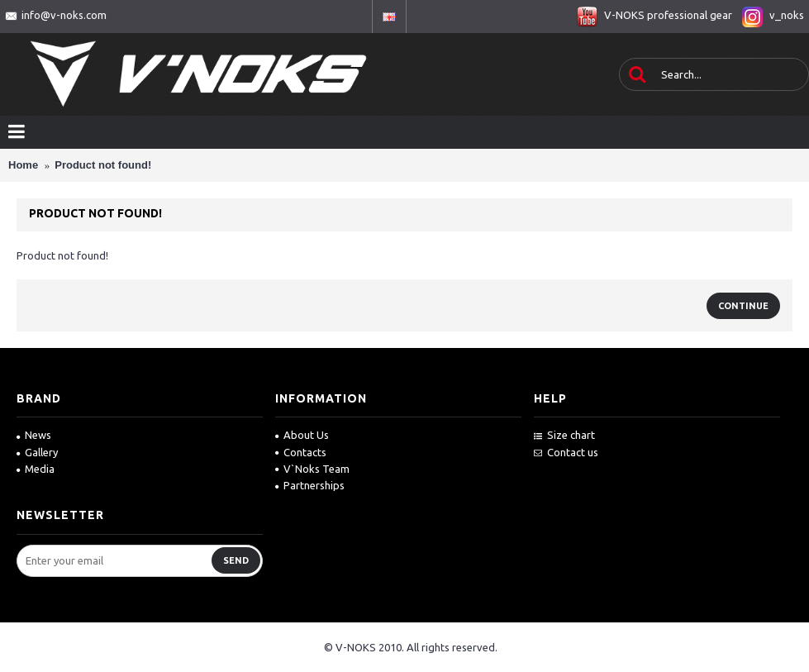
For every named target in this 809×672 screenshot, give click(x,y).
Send (236, 560)
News (34, 435)
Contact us (566, 452)
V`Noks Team (312, 469)
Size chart (564, 435)
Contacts (301, 452)
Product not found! (103, 165)
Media (36, 469)
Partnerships (310, 485)
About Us (302, 435)
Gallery (37, 452)
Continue (743, 306)
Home (23, 165)
